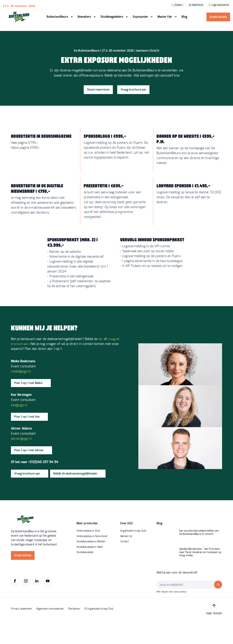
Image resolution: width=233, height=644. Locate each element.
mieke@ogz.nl (21, 395)
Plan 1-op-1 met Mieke (28, 407)
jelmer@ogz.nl (21, 462)
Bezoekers (84, 17)
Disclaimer (74, 633)
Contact (124, 565)
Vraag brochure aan (133, 106)
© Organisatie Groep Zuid (99, 633)
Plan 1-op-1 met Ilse (27, 440)
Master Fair (165, 17)
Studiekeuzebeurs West (90, 571)
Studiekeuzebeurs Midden (91, 565)
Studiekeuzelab (85, 576)
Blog (184, 17)
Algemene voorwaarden (50, 633)
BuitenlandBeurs (57, 17)
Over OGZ (126, 547)
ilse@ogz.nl (19, 429)
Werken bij (126, 560)
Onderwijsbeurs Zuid (88, 555)
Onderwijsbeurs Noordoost (92, 560)
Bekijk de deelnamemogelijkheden (75, 497)
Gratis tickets (218, 17)
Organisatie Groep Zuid (133, 555)
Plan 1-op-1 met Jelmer (29, 474)
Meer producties (87, 547)
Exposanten (140, 17)
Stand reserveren (98, 106)
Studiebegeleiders (112, 17)
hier (101, 363)
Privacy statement (21, 633)
